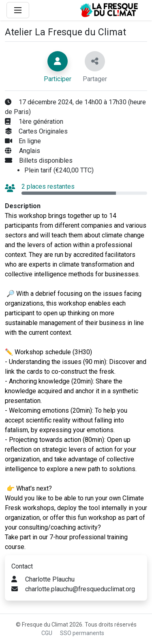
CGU (47, 633)
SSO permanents (82, 633)
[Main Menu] (18, 10)
